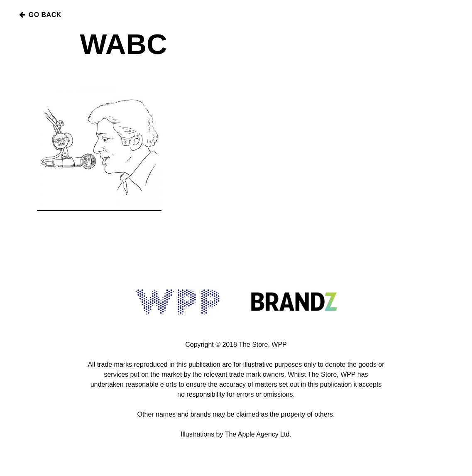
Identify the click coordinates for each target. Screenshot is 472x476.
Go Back (40, 15)
